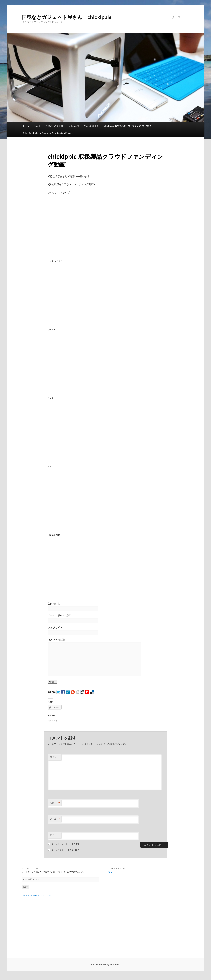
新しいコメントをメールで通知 (65, 844)
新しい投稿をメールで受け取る (65, 850)
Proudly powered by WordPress (105, 964)
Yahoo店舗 (74, 126)
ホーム (26, 126)
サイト (53, 835)
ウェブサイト (55, 627)
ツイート (112, 872)
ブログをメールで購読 (31, 868)
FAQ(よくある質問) (54, 126)
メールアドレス (60, 615)
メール (55, 819)
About (37, 126)
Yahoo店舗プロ (92, 126)
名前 (54, 604)
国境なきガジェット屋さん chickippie (67, 17)
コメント (56, 639)
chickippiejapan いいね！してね (37, 895)
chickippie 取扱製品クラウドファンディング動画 (128, 126)
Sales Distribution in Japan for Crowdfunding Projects (48, 133)
